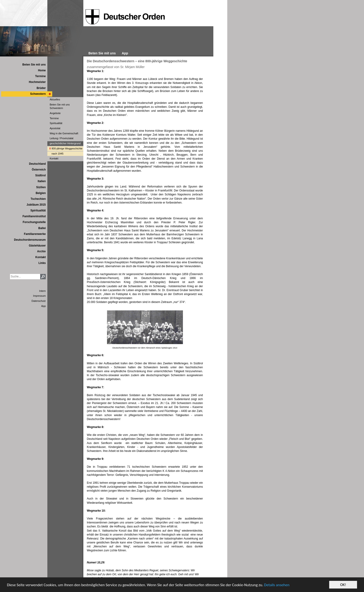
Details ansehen (277, 585)
